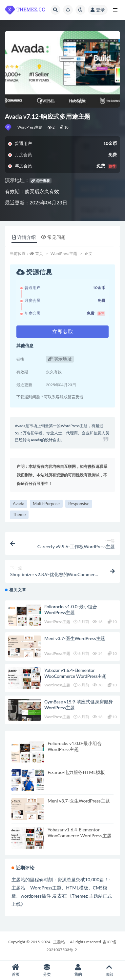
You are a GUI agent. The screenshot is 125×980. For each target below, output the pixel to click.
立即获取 (63, 332)
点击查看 (41, 181)
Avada (19, 504)
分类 (47, 970)
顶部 (109, 970)
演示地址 (60, 359)
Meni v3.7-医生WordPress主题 (75, 638)
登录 (98, 10)
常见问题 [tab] (53, 237)
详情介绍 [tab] (24, 237)
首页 (39, 253)
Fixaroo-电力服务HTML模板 (76, 772)
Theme (19, 514)
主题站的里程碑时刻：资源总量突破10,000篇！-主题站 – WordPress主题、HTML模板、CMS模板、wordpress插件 (61, 888)
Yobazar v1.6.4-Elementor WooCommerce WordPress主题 (75, 673)
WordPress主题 (30, 127)
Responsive (79, 504)
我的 (78, 970)
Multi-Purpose (46, 504)
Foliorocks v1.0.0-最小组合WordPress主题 (71, 609)
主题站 (59, 942)
